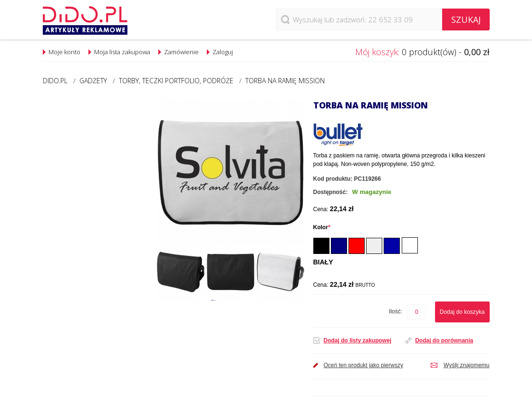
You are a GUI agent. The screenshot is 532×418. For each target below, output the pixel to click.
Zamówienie (181, 52)
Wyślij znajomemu (467, 365)
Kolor (322, 227)
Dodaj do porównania (444, 340)
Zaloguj (223, 52)
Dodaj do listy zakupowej (358, 340)
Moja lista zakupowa (122, 52)
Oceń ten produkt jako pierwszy (363, 365)
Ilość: (396, 311)
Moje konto (64, 52)
